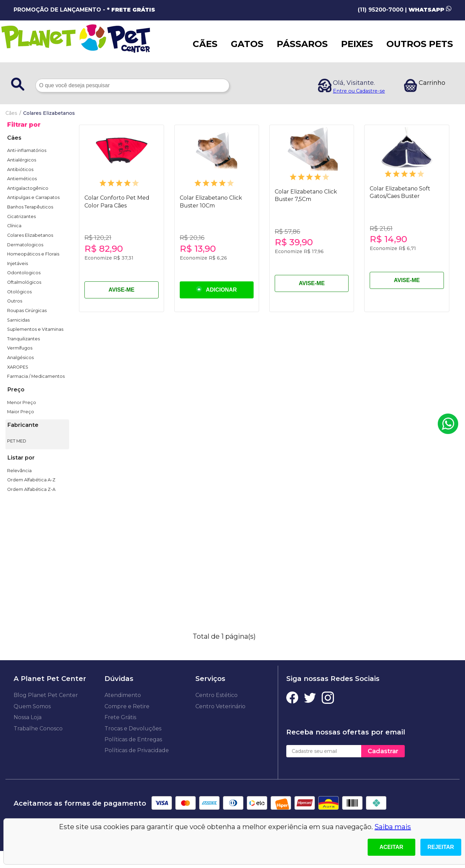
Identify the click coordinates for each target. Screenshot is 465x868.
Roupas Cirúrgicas (27, 311)
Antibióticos (20, 169)
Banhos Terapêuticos (30, 207)
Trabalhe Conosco (38, 728)
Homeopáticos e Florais (33, 254)
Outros (15, 301)
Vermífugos (20, 348)
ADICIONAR (217, 290)
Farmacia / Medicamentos (36, 376)
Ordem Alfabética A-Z (31, 480)
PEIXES (357, 44)
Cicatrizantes (21, 216)
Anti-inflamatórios (27, 150)
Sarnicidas (18, 320)
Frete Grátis (120, 717)
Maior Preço (21, 412)
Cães (11, 113)
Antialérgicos (22, 160)
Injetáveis (18, 263)
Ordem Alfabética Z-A (31, 489)
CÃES (205, 44)
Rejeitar (441, 847)
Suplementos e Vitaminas (35, 329)
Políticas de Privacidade (137, 750)
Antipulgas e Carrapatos (33, 197)
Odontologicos (24, 273)
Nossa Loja (28, 717)
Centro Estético (217, 695)
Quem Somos (32, 706)
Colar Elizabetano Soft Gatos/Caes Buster (400, 192)
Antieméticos (22, 179)
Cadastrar (383, 751)
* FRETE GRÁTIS (131, 10)
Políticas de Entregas (133, 739)
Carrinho (432, 83)
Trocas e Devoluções (133, 728)
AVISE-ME (122, 290)
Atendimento (123, 695)
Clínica (14, 226)
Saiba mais (393, 827)
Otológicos (19, 292)
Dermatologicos (25, 245)
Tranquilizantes (23, 339)
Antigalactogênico (28, 188)
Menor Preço (22, 402)
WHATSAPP (430, 10)
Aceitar (391, 847)
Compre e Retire (127, 706)
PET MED (17, 441)
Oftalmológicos (24, 282)
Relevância (19, 471)
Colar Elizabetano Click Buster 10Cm (211, 201)
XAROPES (18, 367)
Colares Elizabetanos (30, 235)
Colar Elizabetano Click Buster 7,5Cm (306, 195)
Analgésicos (20, 358)
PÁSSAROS (302, 44)
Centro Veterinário (220, 706)
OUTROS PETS (420, 44)
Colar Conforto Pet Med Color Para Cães (117, 201)
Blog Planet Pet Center (46, 695)
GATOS (247, 44)
